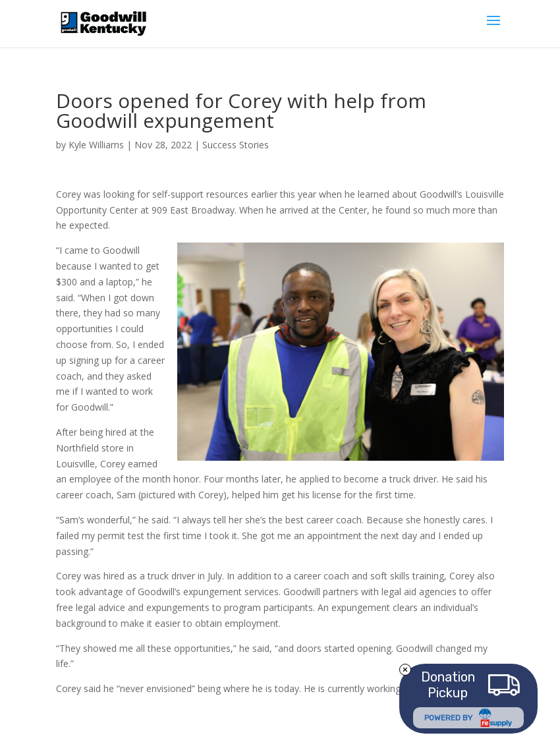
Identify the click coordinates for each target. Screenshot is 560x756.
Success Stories (236, 145)
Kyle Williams (96, 145)
